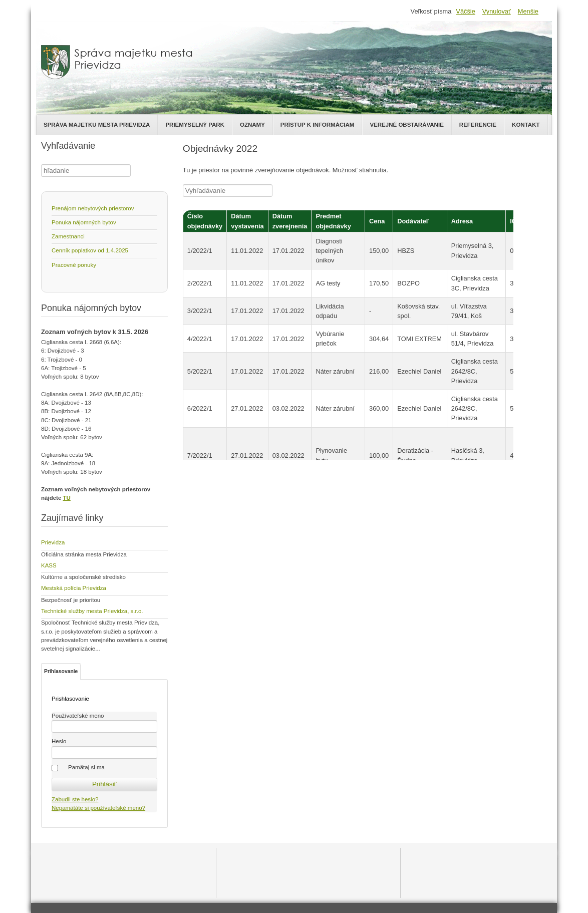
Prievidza (53, 542)
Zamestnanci (68, 236)
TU (67, 498)
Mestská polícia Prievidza (74, 588)
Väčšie (465, 11)
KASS (49, 565)
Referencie (478, 125)
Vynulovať (497, 11)
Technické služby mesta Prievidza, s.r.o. (92, 611)
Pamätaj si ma (86, 767)
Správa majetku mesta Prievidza (97, 125)
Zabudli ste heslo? (75, 799)
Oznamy (252, 125)
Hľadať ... (41, 165)
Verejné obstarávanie (406, 125)
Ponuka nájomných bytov (84, 222)
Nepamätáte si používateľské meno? (98, 808)
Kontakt (526, 125)
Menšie (528, 11)
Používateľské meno (78, 716)
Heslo (59, 741)
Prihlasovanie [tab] (61, 671)
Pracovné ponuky (74, 265)
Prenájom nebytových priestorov (93, 208)
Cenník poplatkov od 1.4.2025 (90, 250)
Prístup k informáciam (318, 125)
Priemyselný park (195, 125)
